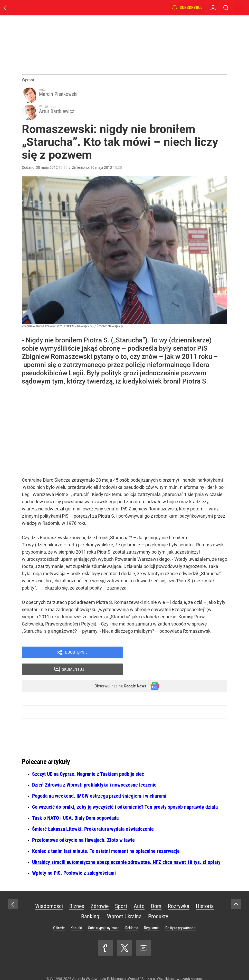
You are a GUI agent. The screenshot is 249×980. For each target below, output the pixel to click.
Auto (139, 877)
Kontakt (76, 898)
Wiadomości (49, 877)
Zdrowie (100, 877)
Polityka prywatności (181, 898)
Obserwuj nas (116, 656)
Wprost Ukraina (124, 887)
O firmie (59, 898)
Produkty (158, 887)
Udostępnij (76, 638)
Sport (121, 877)
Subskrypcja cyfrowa (104, 898)
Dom (156, 877)
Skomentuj (182, 638)
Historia (205, 877)
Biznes (77, 877)
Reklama (132, 898)
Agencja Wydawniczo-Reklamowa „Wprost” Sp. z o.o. (114, 949)
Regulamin (152, 898)
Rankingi (91, 887)
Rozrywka (179, 877)
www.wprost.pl (133, 966)
